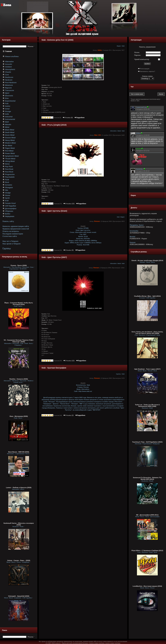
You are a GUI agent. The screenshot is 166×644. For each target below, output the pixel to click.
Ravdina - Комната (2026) (19, 379)
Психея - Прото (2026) (19, 265)
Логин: (137, 52)
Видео (119, 46)
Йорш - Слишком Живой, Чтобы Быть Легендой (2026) (19, 304)
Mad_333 (98, 135)
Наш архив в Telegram (11, 244)
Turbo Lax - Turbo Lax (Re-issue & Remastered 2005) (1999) (147, 405)
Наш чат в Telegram (10, 241)
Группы (7, 249)
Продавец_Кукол (137, 225)
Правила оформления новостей (16, 229)
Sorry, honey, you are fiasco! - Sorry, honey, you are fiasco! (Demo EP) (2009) (147, 333)
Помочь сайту (8, 221)
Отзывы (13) (69, 204)
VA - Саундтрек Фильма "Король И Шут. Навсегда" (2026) (19, 341)
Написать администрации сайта (16, 226)
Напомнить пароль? (147, 71)
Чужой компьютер (142, 59)
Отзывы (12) (69, 361)
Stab (123, 46)
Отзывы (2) (68, 415)
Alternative (113, 131)
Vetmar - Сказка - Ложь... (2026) (19, 560)
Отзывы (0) (68, 118)
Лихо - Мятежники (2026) (19, 416)
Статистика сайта (10, 236)
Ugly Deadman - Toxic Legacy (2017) (147, 369)
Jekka (100, 50)
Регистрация (145, 69)
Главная (9, 51)
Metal (119, 131)
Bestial (132, 237)
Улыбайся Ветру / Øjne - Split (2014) (147, 296)
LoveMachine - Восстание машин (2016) (147, 586)
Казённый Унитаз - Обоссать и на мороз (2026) (19, 524)
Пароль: (138, 55)
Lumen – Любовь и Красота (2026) (19, 488)
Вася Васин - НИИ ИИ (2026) (19, 452)
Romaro (97, 221)
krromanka (134, 231)
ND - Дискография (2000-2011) (147, 515)
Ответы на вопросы (11, 231)
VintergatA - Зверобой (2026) (19, 596)
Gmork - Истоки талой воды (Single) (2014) (147, 260)
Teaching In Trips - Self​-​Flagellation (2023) (147, 442)
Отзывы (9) (68, 250)
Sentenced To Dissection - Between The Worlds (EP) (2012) (147, 478)
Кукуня (133, 243)
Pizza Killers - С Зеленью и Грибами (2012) (147, 551)
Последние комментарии (13, 234)
